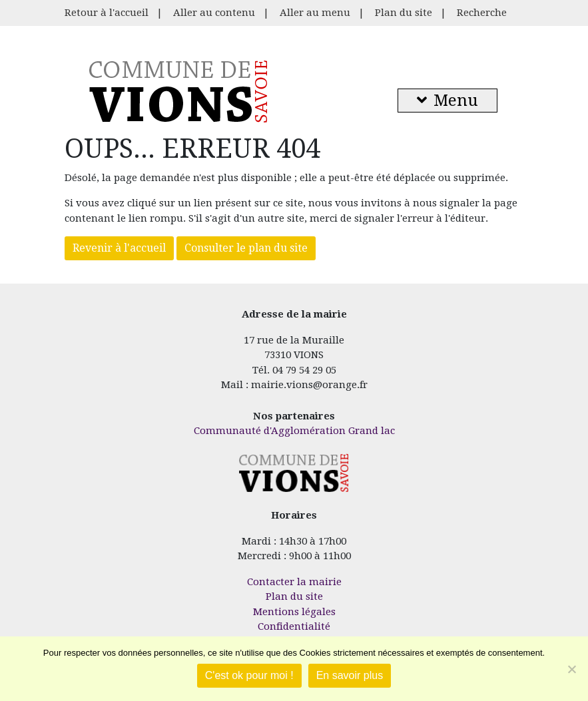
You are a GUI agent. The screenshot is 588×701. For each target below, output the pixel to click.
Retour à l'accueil (107, 13)
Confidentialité (294, 626)
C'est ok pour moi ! (249, 675)
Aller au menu (315, 13)
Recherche (482, 13)
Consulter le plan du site (246, 248)
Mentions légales (294, 612)
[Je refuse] (571, 669)
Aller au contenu (214, 13)
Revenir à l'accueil (119, 248)
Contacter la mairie (294, 582)
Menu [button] (447, 101)
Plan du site (404, 13)
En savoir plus (350, 675)
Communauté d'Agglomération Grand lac (294, 431)
